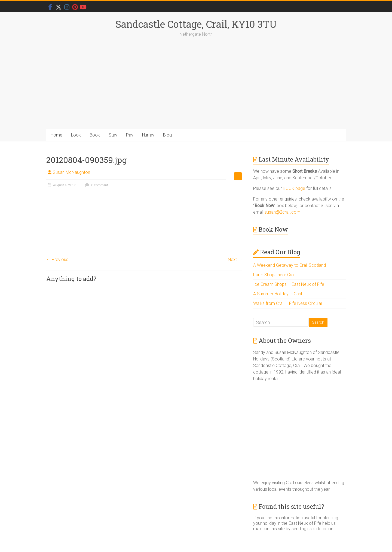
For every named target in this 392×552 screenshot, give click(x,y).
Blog (167, 135)
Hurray (148, 135)
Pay (130, 135)
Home (56, 135)
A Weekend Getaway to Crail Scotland (290, 265)
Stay (113, 135)
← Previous (57, 260)
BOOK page (294, 188)
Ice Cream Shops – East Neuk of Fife (289, 284)
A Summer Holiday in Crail (278, 294)
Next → (235, 260)
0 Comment (96, 185)
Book (95, 135)
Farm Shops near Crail (274, 275)
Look (76, 135)
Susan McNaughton (71, 172)
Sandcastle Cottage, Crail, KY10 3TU (196, 24)
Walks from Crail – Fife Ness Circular (288, 303)
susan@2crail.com (282, 212)
